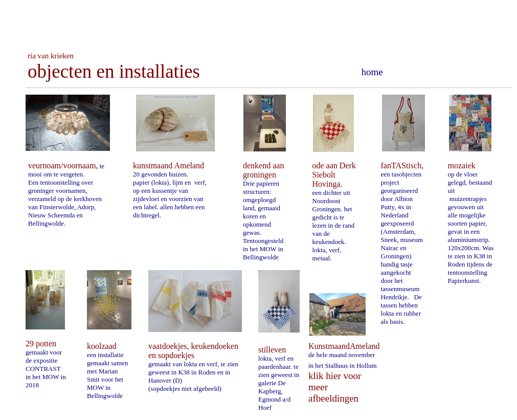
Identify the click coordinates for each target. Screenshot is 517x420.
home (372, 72)
